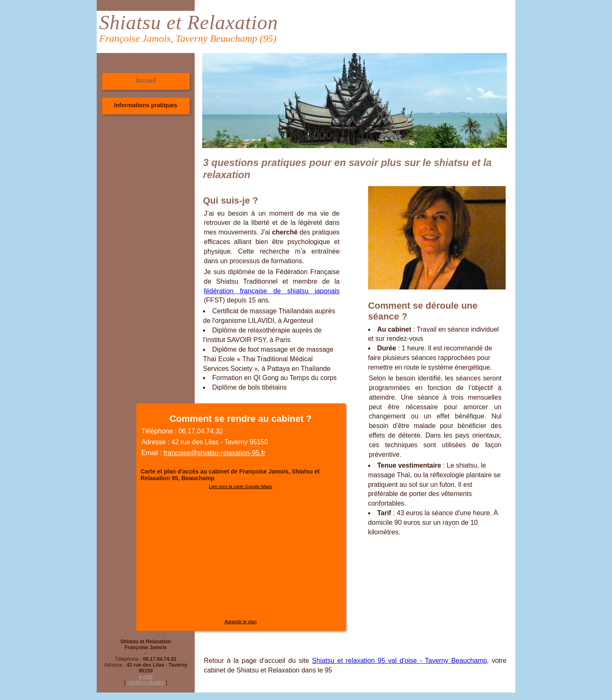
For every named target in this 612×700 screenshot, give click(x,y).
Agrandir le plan (240, 622)
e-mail (146, 677)
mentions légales (145, 682)
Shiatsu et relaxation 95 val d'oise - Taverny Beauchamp (400, 661)
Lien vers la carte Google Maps (241, 486)
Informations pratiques (146, 105)
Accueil (146, 81)
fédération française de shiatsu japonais (272, 291)
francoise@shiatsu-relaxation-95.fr (214, 453)
